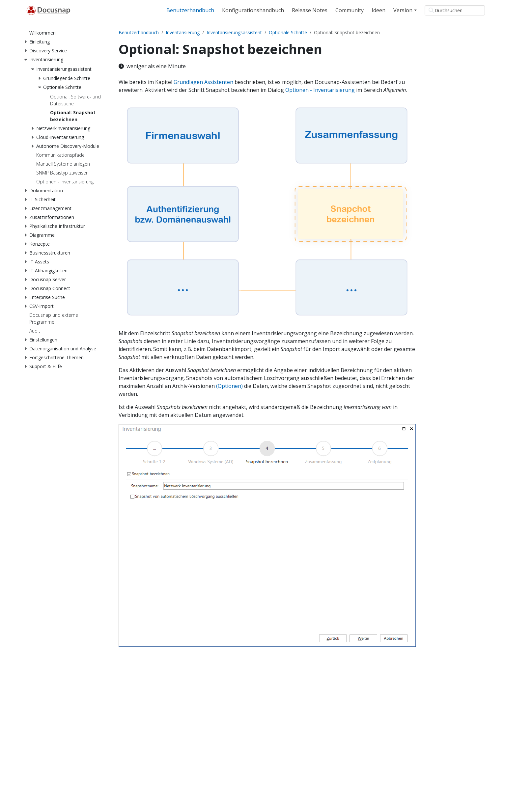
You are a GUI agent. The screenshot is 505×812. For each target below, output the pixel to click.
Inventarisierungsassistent (234, 32)
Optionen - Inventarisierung (320, 90)
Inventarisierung (183, 32)
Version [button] (403, 10)
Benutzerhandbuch (139, 32)
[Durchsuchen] (455, 10)
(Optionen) (229, 386)
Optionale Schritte (288, 32)
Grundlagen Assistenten (203, 82)
